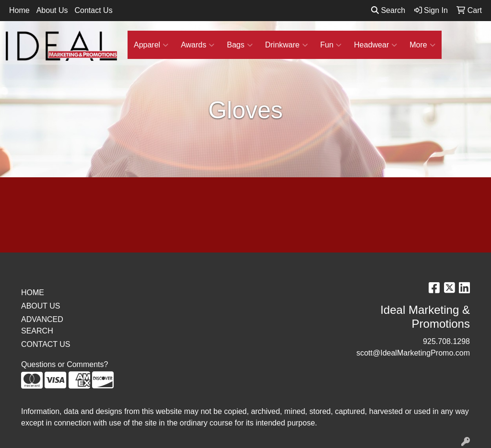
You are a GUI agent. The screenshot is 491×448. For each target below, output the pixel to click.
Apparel (151, 45)
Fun (331, 45)
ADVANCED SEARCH (42, 325)
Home (19, 10)
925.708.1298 (446, 341)
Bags (240, 45)
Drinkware (286, 45)
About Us (52, 10)
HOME (33, 293)
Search (388, 10)
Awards (198, 45)
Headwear (375, 45)
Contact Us (94, 10)
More (422, 45)
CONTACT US (46, 344)
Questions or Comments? (64, 364)
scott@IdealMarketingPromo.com (413, 353)
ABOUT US (41, 306)
